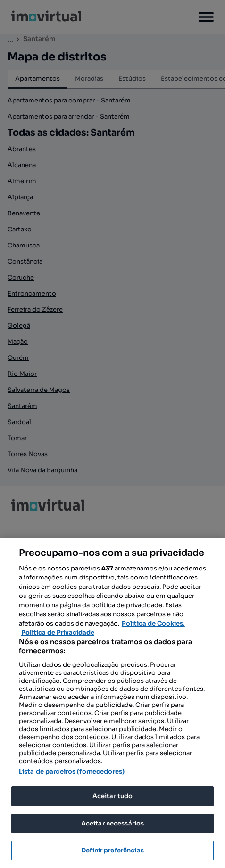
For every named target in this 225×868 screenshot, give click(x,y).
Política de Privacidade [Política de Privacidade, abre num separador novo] (58, 633)
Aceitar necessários (112, 823)
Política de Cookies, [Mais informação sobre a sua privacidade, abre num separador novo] (153, 624)
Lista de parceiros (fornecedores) (72, 771)
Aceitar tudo (113, 796)
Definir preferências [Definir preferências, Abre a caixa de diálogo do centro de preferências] (112, 850)
